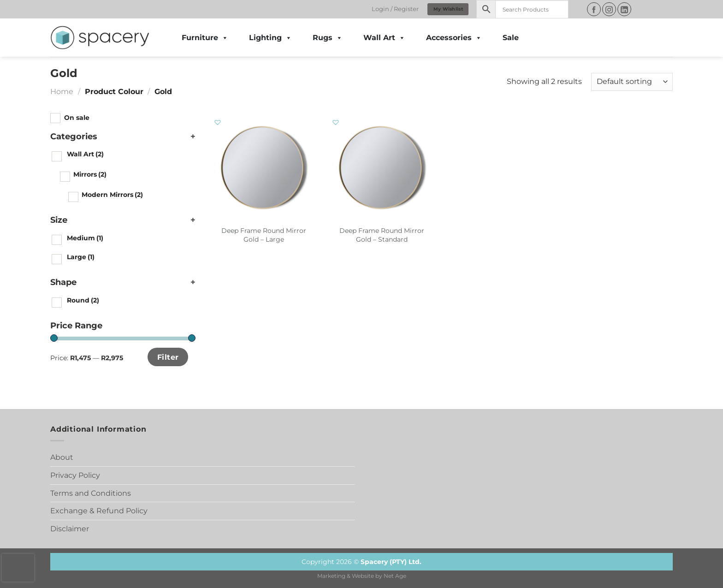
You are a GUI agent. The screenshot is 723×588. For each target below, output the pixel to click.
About (62, 457)
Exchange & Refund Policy (99, 511)
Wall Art (85, 154)
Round (83, 300)
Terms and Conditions (91, 493)
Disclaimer (70, 529)
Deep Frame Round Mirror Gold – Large (264, 235)
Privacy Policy (75, 475)
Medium (85, 238)
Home (62, 92)
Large (81, 257)
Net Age (395, 576)
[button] (218, 123)
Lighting (270, 38)
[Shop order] (632, 82)
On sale (77, 118)
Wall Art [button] (384, 38)
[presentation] (18, 568)
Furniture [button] (205, 38)
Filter (168, 357)
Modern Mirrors (112, 195)
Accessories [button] (454, 38)
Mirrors (90, 174)
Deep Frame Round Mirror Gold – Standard (382, 235)
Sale (511, 38)
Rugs (328, 38)
